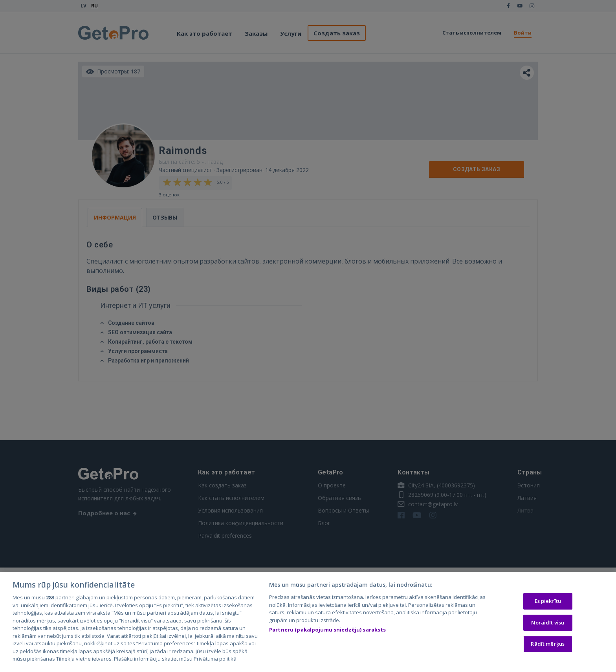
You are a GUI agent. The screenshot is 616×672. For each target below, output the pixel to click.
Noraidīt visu (548, 623)
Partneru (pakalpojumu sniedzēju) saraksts (327, 630)
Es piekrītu (548, 601)
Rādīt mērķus (548, 645)
